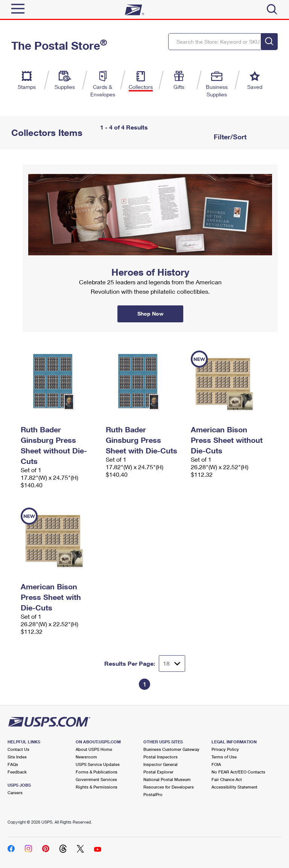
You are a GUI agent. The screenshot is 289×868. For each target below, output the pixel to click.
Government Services (96, 779)
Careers (15, 792)
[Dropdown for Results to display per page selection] (172, 664)
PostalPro (153, 794)
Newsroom (86, 757)
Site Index (17, 757)
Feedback (17, 772)
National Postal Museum (167, 779)
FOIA (216, 764)
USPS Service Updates (98, 764)
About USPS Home (94, 749)
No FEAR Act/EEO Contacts (238, 772)
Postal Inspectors (160, 757)
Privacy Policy (225, 749)
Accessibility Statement (234, 787)
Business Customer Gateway (171, 749)
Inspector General (160, 764)
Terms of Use (224, 757)
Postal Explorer (158, 772)
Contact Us (18, 749)
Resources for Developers (169, 787)
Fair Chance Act (227, 779)
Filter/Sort (229, 137)
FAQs (13, 764)
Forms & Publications (97, 772)
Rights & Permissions (97, 787)
